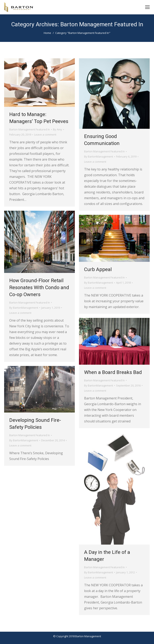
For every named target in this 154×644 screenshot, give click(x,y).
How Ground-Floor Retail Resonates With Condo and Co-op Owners (39, 287)
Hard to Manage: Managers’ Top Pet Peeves (39, 118)
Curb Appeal (98, 269)
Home (47, 33)
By (58, 129)
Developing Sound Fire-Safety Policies (35, 424)
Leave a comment (45, 135)
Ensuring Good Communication (102, 140)
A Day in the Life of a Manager (107, 556)
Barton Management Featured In (30, 129)
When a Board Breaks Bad (113, 372)
